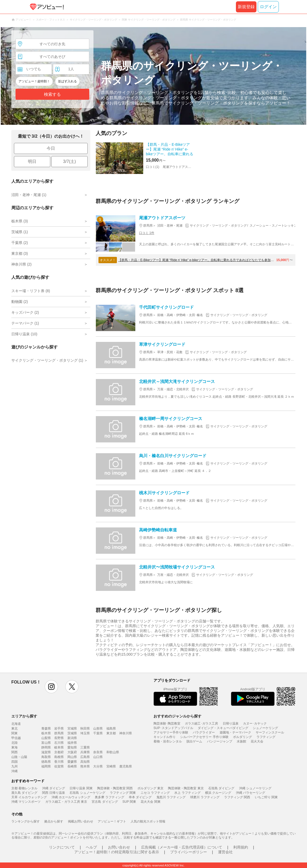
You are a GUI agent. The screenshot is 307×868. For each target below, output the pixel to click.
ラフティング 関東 (123, 793)
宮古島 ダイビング (105, 802)
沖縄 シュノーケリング (255, 788)
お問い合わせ (119, 847)
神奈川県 (126, 733)
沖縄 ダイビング (54, 788)
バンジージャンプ (220, 741)
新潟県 (72, 738)
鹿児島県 (126, 766)
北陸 (14, 743)
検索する (52, 94)
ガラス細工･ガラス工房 (201, 724)
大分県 (98, 766)
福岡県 (46, 766)
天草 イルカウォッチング (29, 797)
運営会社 (225, 852)
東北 (14, 729)
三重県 (85, 747)
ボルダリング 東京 (150, 788)
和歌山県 (113, 752)
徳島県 (46, 762)
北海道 (16, 724)
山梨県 (46, 738)
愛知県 (72, 747)
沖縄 (14, 771)
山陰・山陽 (19, 757)
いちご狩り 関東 (266, 797)
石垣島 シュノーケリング (87, 793)
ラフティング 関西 (237, 797)
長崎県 (72, 766)
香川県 (59, 762)
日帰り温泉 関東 (81, 788)
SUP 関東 (129, 802)
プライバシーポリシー (189, 852)
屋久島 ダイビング (24, 793)
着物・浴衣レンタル (168, 741)
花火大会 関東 (150, 802)
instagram (51, 687)
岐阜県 (59, 747)
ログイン (268, 7)
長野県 (59, 738)
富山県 (46, 743)
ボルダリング (242, 737)
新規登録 (246, 7)
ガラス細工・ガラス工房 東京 (66, 802)
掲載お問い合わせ (81, 821)
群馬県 (59, 733)
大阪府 (72, 752)
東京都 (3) (20, 253)
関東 (14, 733)
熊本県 (85, 766)
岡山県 (72, 757)
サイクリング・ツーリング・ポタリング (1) (47, 360)
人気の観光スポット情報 (148, 821)
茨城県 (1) (20, 232)
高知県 (85, 762)
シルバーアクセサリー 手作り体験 (204, 737)
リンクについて (62, 847)
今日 (51, 148)
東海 (14, 747)
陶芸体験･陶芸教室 (167, 724)
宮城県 (72, 729)
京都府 (59, 752)
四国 (14, 762)
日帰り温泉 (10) (24, 334)
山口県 (98, 757)
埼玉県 (85, 733)
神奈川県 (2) (21, 264)
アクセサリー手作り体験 (171, 732)
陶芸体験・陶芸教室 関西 (115, 788)
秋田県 (85, 729)
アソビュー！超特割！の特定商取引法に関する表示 (117, 852)
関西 (14, 752)
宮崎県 (111, 766)
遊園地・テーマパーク (235, 732)
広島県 (85, 757)
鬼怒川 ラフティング (171, 797)
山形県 (98, 729)
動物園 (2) (20, 302)
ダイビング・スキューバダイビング (223, 728)
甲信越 (16, 738)
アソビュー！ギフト (112, 821)
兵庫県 (85, 752)
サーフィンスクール (270, 732)
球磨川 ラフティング (205, 797)
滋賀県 (46, 752)
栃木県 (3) (20, 221)
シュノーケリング (265, 728)
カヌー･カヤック (255, 724)
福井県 (72, 743)
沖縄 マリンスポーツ (26, 802)
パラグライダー (204, 732)
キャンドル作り (165, 737)
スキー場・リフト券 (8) (31, 291)
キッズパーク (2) (25, 312)
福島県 (111, 729)
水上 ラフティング (187, 793)
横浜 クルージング (218, 793)
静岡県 (46, 747)
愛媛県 (72, 762)
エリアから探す (24, 716)
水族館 (241, 741)
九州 (14, 766)
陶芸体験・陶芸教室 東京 (186, 788)
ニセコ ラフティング (155, 793)
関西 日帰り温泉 (54, 793)
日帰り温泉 (231, 724)
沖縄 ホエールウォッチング (71, 797)
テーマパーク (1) (25, 323)
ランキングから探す (26, 821)
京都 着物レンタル (24, 788)
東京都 (111, 733)
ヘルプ (91, 847)
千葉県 (98, 733)
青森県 (46, 729)
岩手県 (59, 729)
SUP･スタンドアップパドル (173, 728)
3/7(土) (70, 161)
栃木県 (46, 733)
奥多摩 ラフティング (109, 797)
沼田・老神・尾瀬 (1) (29, 195)
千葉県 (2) (20, 243)
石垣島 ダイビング (221, 788)
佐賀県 (59, 766)
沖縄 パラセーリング (251, 793)
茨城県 (72, 733)
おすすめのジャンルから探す (177, 716)
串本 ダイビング (140, 797)
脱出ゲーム (194, 741)
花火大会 (257, 741)
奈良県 (98, 752)
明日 (32, 161)
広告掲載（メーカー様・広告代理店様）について (182, 847)
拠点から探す (54, 821)
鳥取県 (46, 757)
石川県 (59, 743)
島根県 (59, 757)
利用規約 (241, 847)
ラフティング (266, 737)
